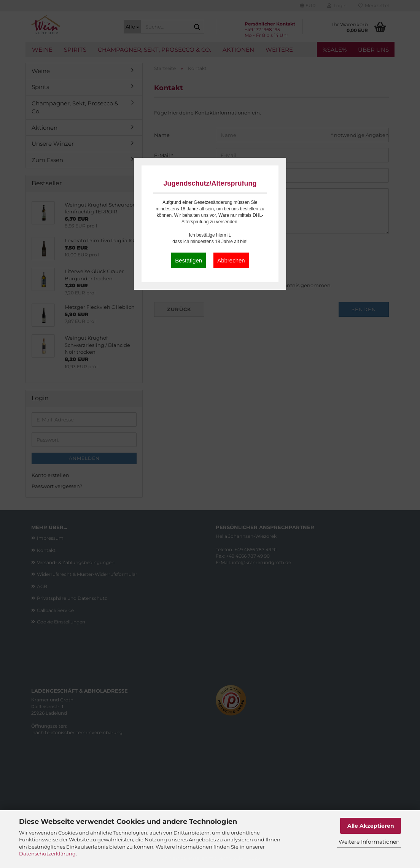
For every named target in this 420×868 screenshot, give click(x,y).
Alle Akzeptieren (371, 826)
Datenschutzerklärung (47, 854)
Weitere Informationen (369, 842)
